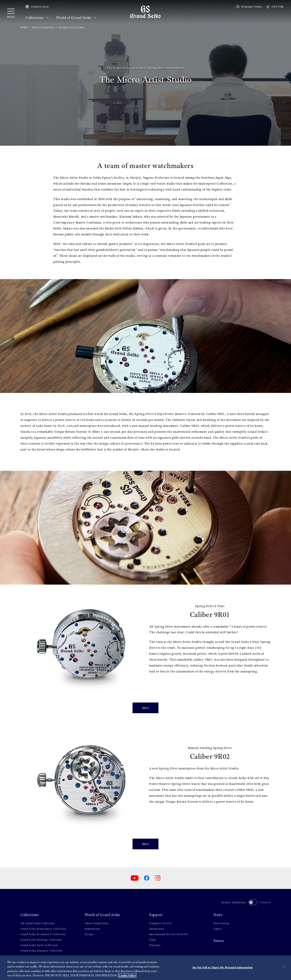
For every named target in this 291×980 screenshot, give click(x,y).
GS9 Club (275, 7)
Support (156, 915)
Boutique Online (249, 7)
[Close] (284, 967)
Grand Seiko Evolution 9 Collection (43, 934)
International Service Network (168, 934)
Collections (37, 18)
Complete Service (161, 923)
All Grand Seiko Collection (37, 923)
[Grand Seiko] (145, 12)
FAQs (153, 940)
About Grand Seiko (97, 923)
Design (89, 934)
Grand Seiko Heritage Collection (41, 940)
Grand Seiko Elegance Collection (41, 951)
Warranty (155, 945)
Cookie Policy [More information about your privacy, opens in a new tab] (127, 976)
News (218, 915)
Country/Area (37, 7)
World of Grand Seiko (76, 18)
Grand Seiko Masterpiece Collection (43, 929)
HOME (24, 27)
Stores (219, 941)
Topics (217, 929)
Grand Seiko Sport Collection (39, 945)
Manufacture (93, 929)
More (146, 708)
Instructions (156, 929)
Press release (222, 923)
